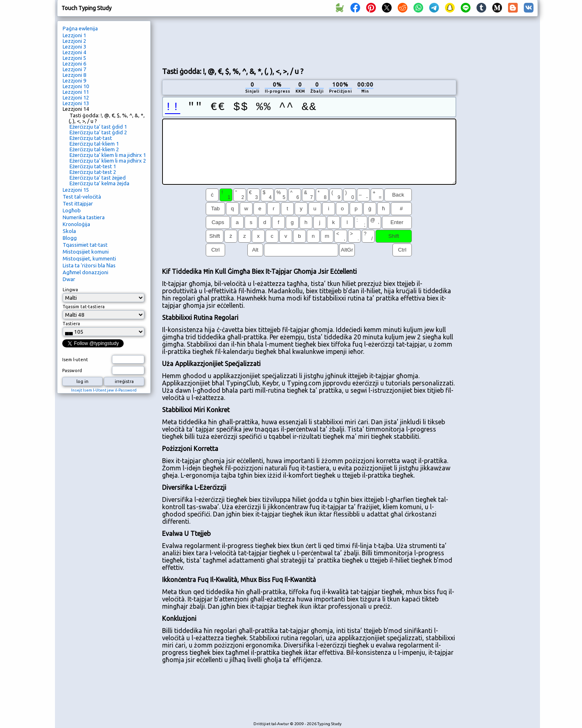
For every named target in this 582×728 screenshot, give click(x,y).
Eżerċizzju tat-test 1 (93, 166)
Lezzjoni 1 (74, 35)
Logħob (72, 210)
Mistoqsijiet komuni (86, 252)
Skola (69, 231)
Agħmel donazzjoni (85, 272)
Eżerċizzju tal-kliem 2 (94, 149)
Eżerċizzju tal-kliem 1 (94, 144)
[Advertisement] (309, 41)
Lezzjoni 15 (76, 190)
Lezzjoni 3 (74, 47)
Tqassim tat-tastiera (84, 307)
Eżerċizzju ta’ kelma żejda (99, 183)
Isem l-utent (75, 360)
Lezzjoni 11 (76, 92)
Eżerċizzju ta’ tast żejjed (98, 178)
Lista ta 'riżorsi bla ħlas (89, 265)
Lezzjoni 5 (74, 58)
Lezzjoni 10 (76, 86)
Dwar (69, 279)
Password (72, 370)
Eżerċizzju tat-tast (91, 138)
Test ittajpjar (78, 203)
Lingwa (70, 290)
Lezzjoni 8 (74, 75)
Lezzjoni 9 (74, 80)
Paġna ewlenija (80, 28)
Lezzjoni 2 (74, 41)
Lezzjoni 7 (74, 69)
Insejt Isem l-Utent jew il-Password (104, 390)
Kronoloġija (76, 224)
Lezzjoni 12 (76, 97)
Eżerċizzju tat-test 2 (93, 172)
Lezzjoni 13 (76, 103)
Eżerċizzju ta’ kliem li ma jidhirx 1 (108, 155)
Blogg (70, 238)
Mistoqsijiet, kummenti (89, 258)
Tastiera (71, 324)
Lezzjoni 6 (74, 63)
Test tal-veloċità (82, 197)
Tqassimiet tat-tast (85, 245)
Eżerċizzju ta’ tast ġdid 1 (98, 127)
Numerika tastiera (84, 217)
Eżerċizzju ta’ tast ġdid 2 (98, 132)
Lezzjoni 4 (74, 52)
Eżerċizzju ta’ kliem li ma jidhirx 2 (108, 161)
